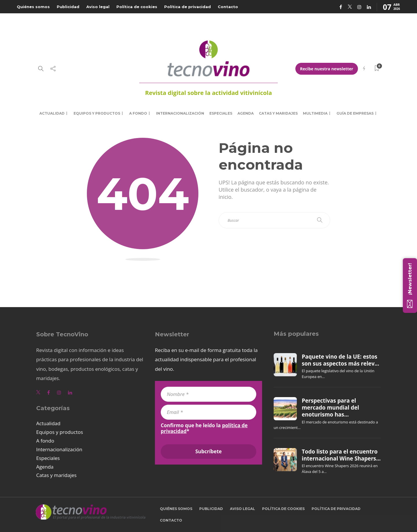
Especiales (221, 113)
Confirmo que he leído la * (204, 428)
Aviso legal (98, 7)
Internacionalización (180, 113)
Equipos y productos (97, 113)
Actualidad (52, 113)
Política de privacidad (188, 7)
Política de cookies (137, 7)
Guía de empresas (355, 113)
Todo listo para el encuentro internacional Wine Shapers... (341, 455)
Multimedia (315, 113)
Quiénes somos (33, 7)
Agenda (246, 113)
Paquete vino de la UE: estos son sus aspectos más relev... (340, 360)
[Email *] (209, 412)
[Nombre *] (209, 394)
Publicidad (68, 7)
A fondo (138, 113)
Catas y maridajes (278, 113)
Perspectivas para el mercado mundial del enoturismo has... (330, 408)
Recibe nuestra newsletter (327, 69)
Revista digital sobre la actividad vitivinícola (209, 93)
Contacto (228, 7)
